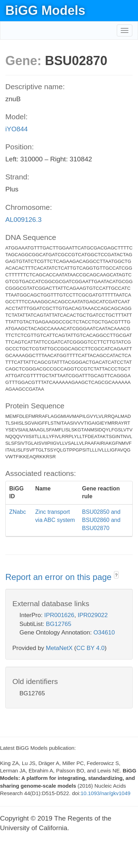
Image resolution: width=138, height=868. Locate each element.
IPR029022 (93, 615)
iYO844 (16, 129)
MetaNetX (59, 648)
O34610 (104, 633)
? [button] (116, 575)
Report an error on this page (60, 577)
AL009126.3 (24, 220)
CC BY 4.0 (90, 648)
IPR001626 (59, 615)
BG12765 (59, 624)
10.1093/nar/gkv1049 (106, 793)
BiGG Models (45, 10)
